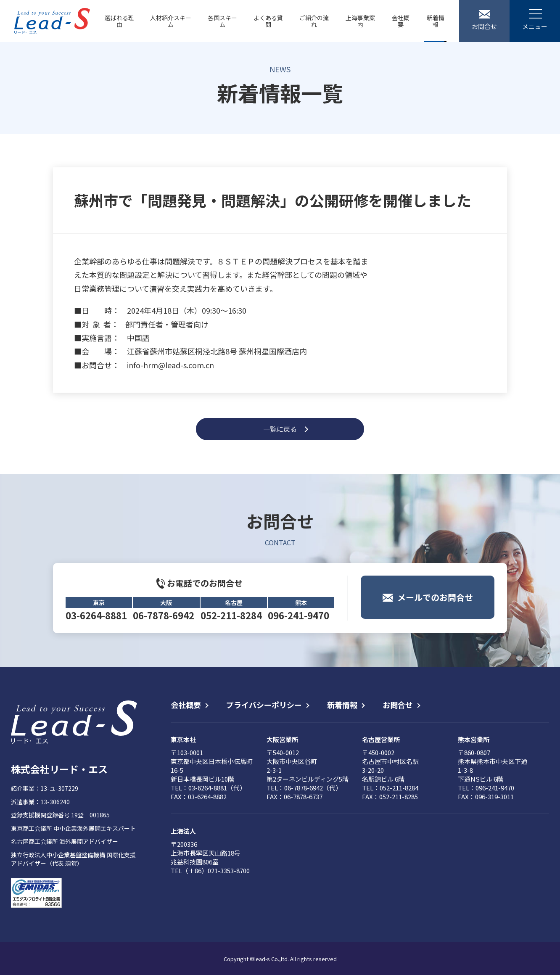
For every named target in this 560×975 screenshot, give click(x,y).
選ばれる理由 (119, 21)
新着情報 (436, 21)
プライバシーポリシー (264, 705)
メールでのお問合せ (435, 607)
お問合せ (398, 705)
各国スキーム (222, 21)
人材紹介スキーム (171, 21)
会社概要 (401, 21)
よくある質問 (268, 21)
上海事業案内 (360, 21)
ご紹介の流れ (314, 21)
